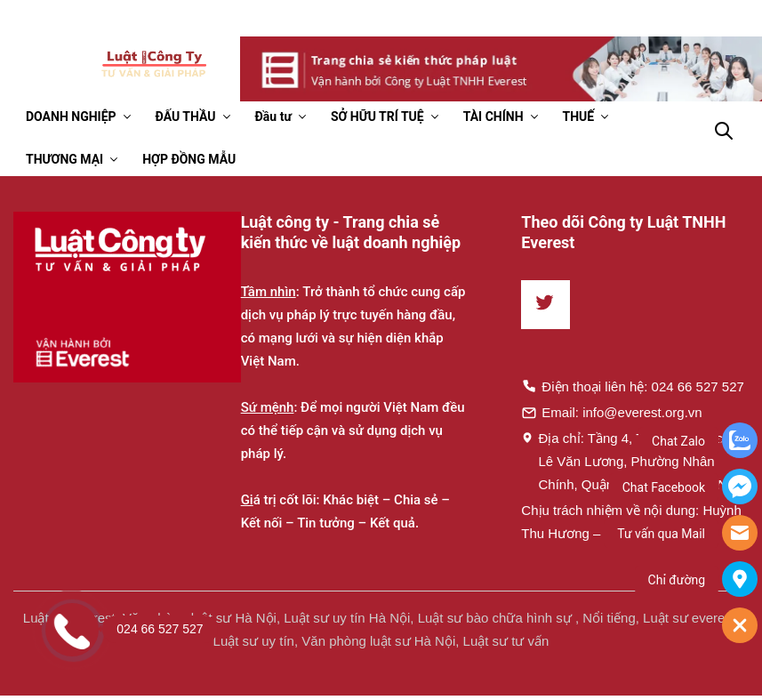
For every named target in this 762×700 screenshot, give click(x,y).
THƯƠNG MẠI (64, 159)
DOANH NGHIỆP (71, 117)
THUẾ (579, 117)
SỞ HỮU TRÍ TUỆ (377, 117)
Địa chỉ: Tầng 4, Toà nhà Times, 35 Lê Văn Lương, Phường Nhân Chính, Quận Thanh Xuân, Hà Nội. (633, 461)
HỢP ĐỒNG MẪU (189, 159)
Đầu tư (273, 117)
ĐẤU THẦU (186, 117)
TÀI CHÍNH (493, 117)
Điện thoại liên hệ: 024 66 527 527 (633, 386)
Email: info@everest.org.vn (611, 412)
